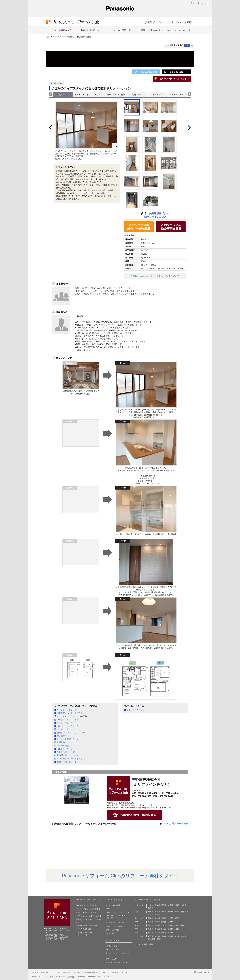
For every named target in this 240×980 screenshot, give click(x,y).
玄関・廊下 (137, 95)
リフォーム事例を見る (61, 30)
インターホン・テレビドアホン (71, 759)
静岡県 (157, 922)
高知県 (170, 933)
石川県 (164, 918)
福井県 (170, 918)
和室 (124, 915)
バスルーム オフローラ (68, 726)
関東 (137, 912)
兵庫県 (170, 925)
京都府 (157, 925)
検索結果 (81, 37)
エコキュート (63, 729)
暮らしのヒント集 (112, 949)
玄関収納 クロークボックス (70, 742)
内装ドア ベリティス (67, 749)
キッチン (109, 913)
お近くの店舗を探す (90, 30)
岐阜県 (151, 922)
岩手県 (170, 905)
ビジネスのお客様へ (183, 22)
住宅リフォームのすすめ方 (86, 912)
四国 (137, 933)
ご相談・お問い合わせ (150, 30)
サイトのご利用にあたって (42, 972)
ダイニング (118, 913)
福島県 (151, 908)
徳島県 (151, 933)
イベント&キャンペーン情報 (86, 925)
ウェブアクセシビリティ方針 (69, 972)
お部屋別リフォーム (113, 946)
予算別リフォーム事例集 (115, 926)
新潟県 (151, 918)
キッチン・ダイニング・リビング (89, 95)
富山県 (157, 918)
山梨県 (151, 915)
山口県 (177, 929)
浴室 (107, 915)
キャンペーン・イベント (179, 30)
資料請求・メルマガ (156, 22)
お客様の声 (110, 934)
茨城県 (151, 912)
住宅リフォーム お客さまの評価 (88, 916)
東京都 (177, 912)
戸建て (108, 909)
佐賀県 (157, 936)
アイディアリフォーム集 (115, 923)
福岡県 (151, 936)
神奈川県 (184, 912)
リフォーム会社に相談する (145, 944)
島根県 (157, 929)
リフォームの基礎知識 (120, 30)
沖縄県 (159, 939)
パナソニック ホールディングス (116, 972)
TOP (53, 37)
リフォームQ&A (111, 959)
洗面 (119, 915)
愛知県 (164, 922)
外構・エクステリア (178, 95)
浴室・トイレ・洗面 (116, 95)
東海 (137, 922)
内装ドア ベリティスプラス (70, 713)
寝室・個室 (158, 95)
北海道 (151, 905)
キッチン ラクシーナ (67, 710)
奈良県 (177, 925)
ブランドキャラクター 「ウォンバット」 (84, 934)
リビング (127, 913)
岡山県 (164, 929)
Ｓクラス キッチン (136, 710)
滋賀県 (151, 925)
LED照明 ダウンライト (68, 720)
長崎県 (164, 936)
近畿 (137, 925)
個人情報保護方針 (92, 972)
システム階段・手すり (67, 752)
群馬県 (157, 912)
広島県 (170, 929)
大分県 (177, 936)
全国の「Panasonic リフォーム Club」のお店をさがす (155, 276)
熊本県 (170, 936)
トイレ (113, 915)
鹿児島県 (152, 939)
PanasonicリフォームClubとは (87, 905)
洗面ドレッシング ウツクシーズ (72, 733)
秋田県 (164, 905)
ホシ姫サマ (62, 736)
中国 (137, 929)
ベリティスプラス (65, 723)
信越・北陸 (139, 918)
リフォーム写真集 (112, 930)
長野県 (177, 918)
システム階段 (63, 746)
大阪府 (164, 925)
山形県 (184, 905)
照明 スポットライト (67, 762)
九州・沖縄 (139, 936)
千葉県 (170, 912)
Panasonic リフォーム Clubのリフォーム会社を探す (118, 876)
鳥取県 (151, 929)
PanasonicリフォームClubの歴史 (88, 909)
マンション (116, 909)
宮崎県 (184, 936)
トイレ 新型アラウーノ (68, 739)
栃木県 (157, 915)
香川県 (157, 933)
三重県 (170, 922)
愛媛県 (164, 933)
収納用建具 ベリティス (68, 755)
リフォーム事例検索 (66, 37)
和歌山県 (184, 925)
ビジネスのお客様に (83, 929)
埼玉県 (164, 912)
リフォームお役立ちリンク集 (116, 963)
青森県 (157, 905)
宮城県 (177, 905)
